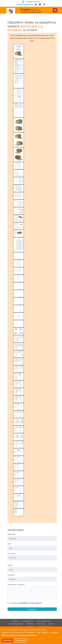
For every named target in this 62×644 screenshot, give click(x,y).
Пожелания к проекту (16, 585)
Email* (10, 565)
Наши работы (28, 621)
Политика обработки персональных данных (19, 635)
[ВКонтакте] (36, 4)
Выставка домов (15, 624)
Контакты (41, 624)
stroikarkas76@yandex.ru (25, 4)
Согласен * (26, 603)
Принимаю (7, 640)
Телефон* (11, 575)
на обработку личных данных (30, 603)
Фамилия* (12, 534)
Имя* (10, 544)
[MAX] (40, 4)
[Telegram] (44, 4)
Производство (44, 621)
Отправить (32, 609)
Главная (15, 621)
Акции (51, 624)
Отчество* (12, 553)
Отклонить (21, 640)
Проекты (30, 624)
